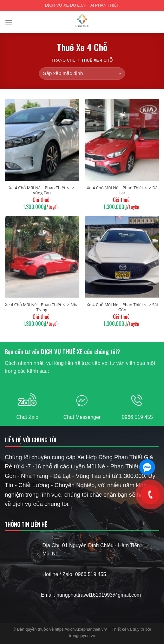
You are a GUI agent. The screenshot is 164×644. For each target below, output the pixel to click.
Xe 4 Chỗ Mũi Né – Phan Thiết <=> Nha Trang (42, 307)
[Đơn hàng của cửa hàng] (82, 74)
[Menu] (9, 22)
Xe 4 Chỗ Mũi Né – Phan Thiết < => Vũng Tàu (42, 190)
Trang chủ (63, 60)
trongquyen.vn (82, 636)
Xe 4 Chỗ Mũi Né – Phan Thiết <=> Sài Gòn (122, 307)
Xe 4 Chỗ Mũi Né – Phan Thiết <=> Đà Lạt (122, 190)
